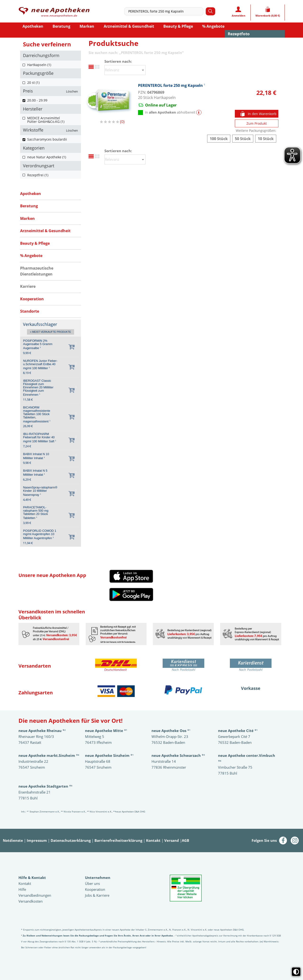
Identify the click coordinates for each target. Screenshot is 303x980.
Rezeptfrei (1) (38, 175)
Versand (172, 840)
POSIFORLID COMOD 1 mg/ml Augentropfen (40, 534)
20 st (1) (33, 82)
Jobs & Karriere (97, 895)
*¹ (109, 755)
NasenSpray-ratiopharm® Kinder (40, 491)
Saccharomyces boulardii (47, 139)
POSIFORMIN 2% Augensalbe (38, 344)
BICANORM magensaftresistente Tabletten (37, 415)
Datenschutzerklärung (71, 840)
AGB (185, 840)
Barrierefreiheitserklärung (118, 840)
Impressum (37, 840)
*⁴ (45, 786)
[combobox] (165, 11)
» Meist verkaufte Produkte (51, 332)
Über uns (92, 883)
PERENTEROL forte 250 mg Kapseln (172, 85)
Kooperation (95, 889)
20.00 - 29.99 (37, 100)
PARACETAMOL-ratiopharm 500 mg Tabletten (36, 513)
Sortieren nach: (118, 61)
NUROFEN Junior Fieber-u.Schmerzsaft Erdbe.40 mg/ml (40, 365)
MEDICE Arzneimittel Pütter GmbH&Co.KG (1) (46, 120)
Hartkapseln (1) (39, 65)
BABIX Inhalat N (36, 456)
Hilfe (22, 889)
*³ (178, 755)
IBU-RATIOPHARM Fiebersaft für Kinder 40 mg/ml (40, 438)
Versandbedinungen (35, 895)
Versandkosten (31, 901)
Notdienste (13, 840)
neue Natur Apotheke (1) (47, 157)
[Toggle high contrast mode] (296, 972)
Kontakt (153, 840)
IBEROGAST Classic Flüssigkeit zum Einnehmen (38, 388)
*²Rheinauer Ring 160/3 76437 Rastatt (42, 736)
